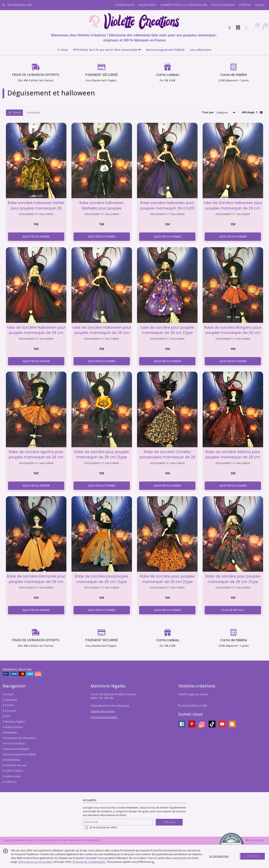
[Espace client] (246, 27)
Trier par (208, 112)
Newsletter (10, 733)
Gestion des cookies (103, 711)
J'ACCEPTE (253, 856)
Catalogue (10, 700)
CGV (6, 716)
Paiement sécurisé (15, 765)
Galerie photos (13, 727)
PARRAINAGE (11, 760)
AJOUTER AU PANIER (36, 236)
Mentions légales (14, 722)
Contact (260, 5)
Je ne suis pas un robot (104, 827)
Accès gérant (255, 840)
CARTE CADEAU (13, 771)
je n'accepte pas (219, 856)
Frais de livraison (14, 743)
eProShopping (91, 840)
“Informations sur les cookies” (35, 862)
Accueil (8, 694)
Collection (10, 782)
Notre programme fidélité (19, 754)
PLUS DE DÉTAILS (233, 610)
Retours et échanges (16, 749)
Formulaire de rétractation (19, 738)
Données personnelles (104, 717)
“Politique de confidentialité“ (89, 862)
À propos (9, 711)
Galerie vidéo (12, 776)
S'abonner (169, 822)
